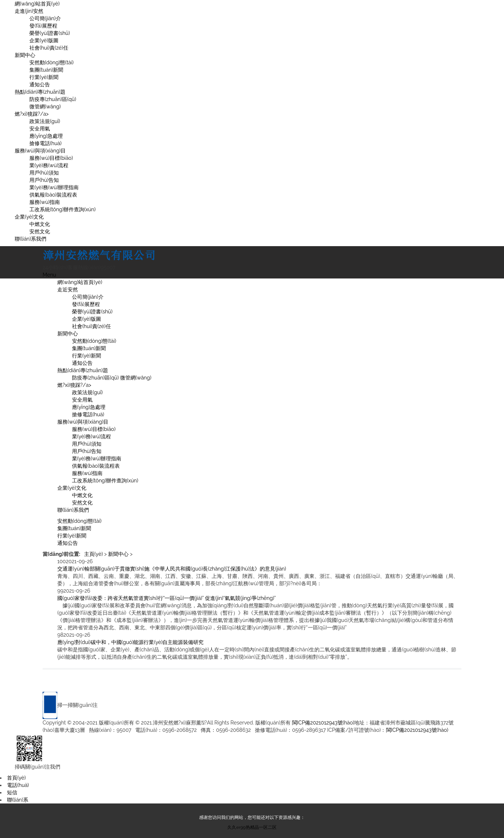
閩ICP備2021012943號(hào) (323, 723)
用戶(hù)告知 (44, 180)
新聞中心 (25, 55)
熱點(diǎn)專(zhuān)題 (40, 92)
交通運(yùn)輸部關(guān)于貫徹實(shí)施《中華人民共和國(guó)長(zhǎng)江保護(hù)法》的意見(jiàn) (172, 569)
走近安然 (68, 289)
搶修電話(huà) (46, 143)
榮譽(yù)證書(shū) (50, 33)
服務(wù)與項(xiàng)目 (40, 151)
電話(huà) (18, 785)
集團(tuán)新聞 (46, 70)
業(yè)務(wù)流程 (49, 165)
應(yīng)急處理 (46, 136)
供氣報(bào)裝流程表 (53, 195)
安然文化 (40, 231)
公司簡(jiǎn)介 (45, 18)
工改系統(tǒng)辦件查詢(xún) (62, 209)
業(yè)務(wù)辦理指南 (54, 187)
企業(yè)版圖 (44, 40)
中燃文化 (40, 224)
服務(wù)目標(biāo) (51, 158)
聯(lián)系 (18, 800)
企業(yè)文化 (29, 217)
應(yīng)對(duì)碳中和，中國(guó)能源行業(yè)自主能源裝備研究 (130, 642)
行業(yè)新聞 (44, 77)
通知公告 (40, 84)
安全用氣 (40, 129)
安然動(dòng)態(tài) (51, 62)
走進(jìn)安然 (29, 11)
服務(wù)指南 (45, 202)
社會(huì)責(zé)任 (49, 48)
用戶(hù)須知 (44, 173)
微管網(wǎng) (45, 107)
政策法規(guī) (45, 121)
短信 (12, 792)
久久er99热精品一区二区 (252, 827)
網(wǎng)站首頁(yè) (37, 4)
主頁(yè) (93, 554)
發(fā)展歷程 (43, 26)
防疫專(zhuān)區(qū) (53, 99)
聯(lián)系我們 (30, 239)
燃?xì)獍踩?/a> (32, 114)
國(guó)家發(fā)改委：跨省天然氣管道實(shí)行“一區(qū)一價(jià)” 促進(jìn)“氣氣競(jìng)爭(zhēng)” (167, 598)
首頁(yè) (16, 778)
